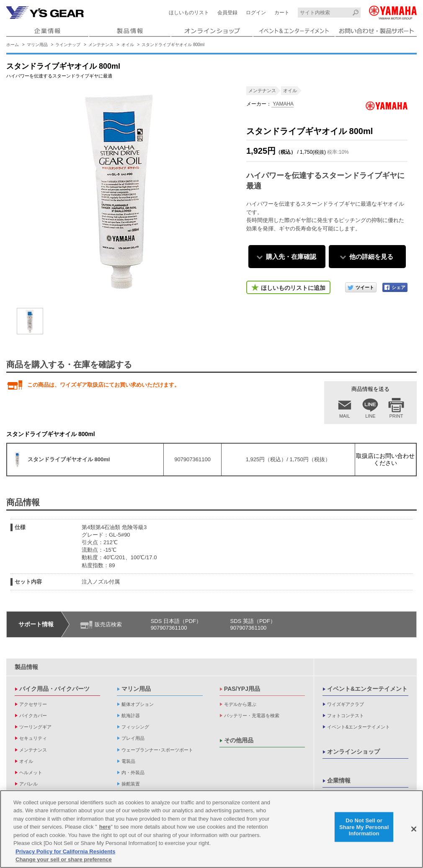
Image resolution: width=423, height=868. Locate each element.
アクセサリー (33, 704)
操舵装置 (131, 784)
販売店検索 (108, 624)
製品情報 (26, 667)
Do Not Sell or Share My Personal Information (364, 827)
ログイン (256, 13)
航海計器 (131, 716)
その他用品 (239, 740)
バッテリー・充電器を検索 (252, 716)
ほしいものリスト (189, 13)
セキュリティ (33, 738)
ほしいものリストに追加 (293, 288)
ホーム (13, 45)
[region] (211, 829)
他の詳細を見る (371, 257)
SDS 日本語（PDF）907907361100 (176, 624)
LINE (370, 416)
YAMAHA (282, 104)
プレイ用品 (133, 738)
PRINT (396, 416)
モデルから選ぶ (240, 704)
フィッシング (135, 727)
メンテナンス (101, 45)
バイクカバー (33, 716)
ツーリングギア (35, 727)
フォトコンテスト (346, 716)
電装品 (128, 761)
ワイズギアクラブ (346, 704)
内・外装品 (133, 772)
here (105, 827)
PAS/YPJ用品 (242, 689)
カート (282, 13)
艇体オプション (138, 704)
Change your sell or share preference (64, 859)
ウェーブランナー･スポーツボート (157, 750)
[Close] (414, 829)
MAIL (345, 416)
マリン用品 (37, 45)
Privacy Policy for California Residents (65, 851)
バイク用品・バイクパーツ (54, 689)
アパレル (28, 784)
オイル (128, 45)
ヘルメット (31, 772)
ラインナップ (68, 45)
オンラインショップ (353, 752)
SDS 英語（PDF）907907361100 (253, 624)
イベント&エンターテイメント (367, 689)
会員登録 (227, 13)
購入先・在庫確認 (291, 257)
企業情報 (339, 780)
